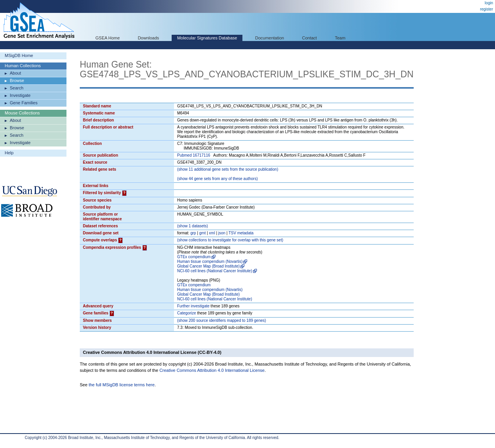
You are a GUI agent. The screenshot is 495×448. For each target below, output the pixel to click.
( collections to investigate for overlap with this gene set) (230, 240)
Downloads (148, 38)
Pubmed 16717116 (194, 155)
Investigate (20, 95)
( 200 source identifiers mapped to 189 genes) (221, 320)
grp (193, 233)
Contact (310, 38)
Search (17, 88)
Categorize (187, 313)
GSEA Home (108, 38)
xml (212, 233)
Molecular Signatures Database (207, 38)
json (222, 233)
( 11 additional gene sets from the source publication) (228, 169)
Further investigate (193, 306)
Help (9, 153)
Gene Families (24, 103)
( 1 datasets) (193, 226)
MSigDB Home (19, 55)
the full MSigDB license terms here (122, 385)
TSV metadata (241, 233)
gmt (203, 233)
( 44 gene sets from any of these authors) (217, 179)
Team (340, 38)
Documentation (269, 38)
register (487, 9)
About (15, 73)
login (489, 3)
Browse (17, 80)
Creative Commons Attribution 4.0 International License (212, 370)
